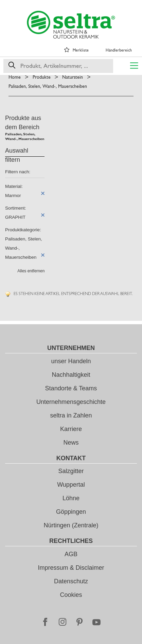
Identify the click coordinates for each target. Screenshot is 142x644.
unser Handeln (71, 361)
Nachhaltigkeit (71, 375)
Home (15, 77)
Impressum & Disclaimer (71, 568)
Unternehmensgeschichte (71, 402)
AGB (71, 554)
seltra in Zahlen (71, 415)
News (71, 443)
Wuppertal (71, 485)
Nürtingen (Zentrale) (71, 525)
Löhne (71, 498)
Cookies (71, 595)
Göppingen (71, 512)
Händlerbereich (119, 50)
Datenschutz (71, 581)
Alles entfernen (31, 271)
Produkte (42, 77)
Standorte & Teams (71, 388)
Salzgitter (71, 471)
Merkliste (81, 50)
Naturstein (73, 77)
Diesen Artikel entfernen (43, 193)
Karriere (71, 429)
